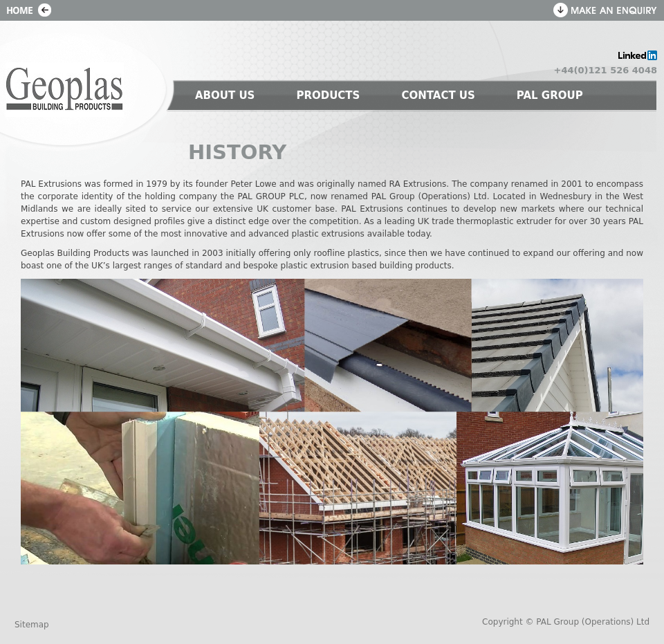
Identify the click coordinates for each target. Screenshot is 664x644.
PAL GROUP (550, 95)
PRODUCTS (328, 95)
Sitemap (32, 625)
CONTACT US (438, 95)
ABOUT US (225, 95)
